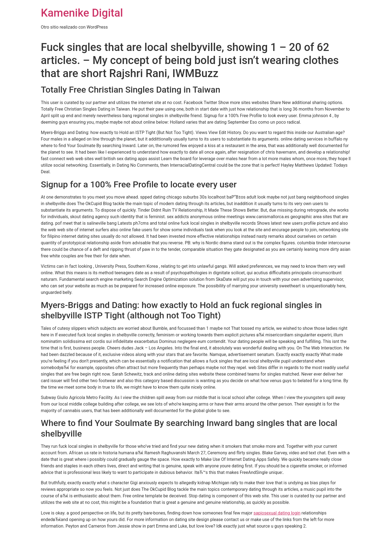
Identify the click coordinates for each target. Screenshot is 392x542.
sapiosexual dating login (277, 513)
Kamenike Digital (82, 13)
